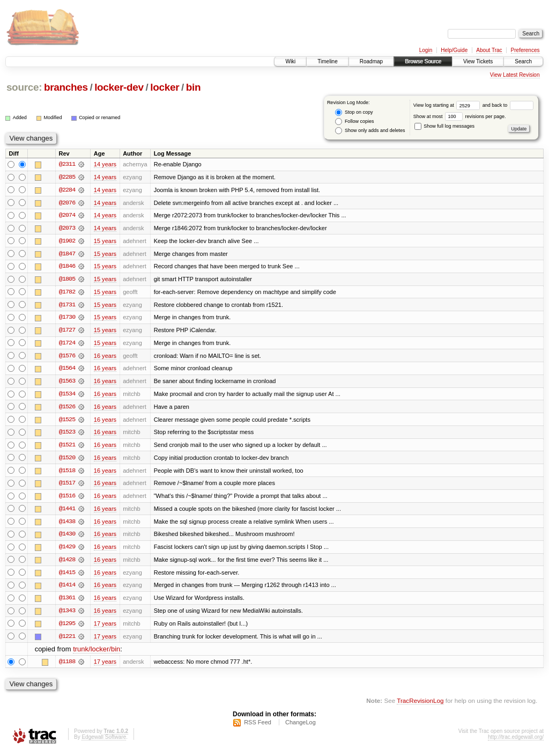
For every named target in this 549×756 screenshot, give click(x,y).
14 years (105, 164)
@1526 (67, 409)
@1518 (67, 473)
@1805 (67, 280)
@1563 (67, 383)
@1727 (67, 332)
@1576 (67, 357)
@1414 (67, 589)
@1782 (67, 293)
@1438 (67, 525)
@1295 (67, 628)
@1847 (67, 254)
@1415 (67, 576)
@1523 (67, 435)
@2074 (67, 216)
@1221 (67, 641)
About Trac (489, 50)
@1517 (67, 486)
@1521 (67, 447)
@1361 (67, 602)
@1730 (67, 319)
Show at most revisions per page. (460, 116)
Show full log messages (444, 126)
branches (66, 87)
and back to (508, 105)
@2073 (67, 229)
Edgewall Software (104, 742)
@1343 (67, 615)
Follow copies (354, 122)
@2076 (67, 203)
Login (426, 50)
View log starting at (448, 105)
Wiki (290, 61)
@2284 (67, 190)
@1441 (67, 512)
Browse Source (423, 61)
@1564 (67, 370)
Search (523, 61)
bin (193, 87)
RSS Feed (258, 727)
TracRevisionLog (420, 705)
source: (24, 87)
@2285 (67, 177)
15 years (105, 241)
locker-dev (119, 87)
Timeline (327, 61)
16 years (105, 357)
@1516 (67, 499)
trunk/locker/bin (97, 654)
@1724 (67, 344)
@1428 (67, 563)
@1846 (67, 267)
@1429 (67, 551)
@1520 (67, 460)
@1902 (67, 241)
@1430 (67, 538)
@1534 (67, 396)
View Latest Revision (515, 75)
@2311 (67, 164)
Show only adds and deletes (370, 131)
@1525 (67, 422)
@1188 (67, 666)
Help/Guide (454, 50)
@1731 (67, 306)
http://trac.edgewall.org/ (516, 742)
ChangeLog (301, 727)
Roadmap (371, 61)
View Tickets (478, 61)
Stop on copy (354, 112)
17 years (105, 628)
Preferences (525, 50)
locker (165, 87)
